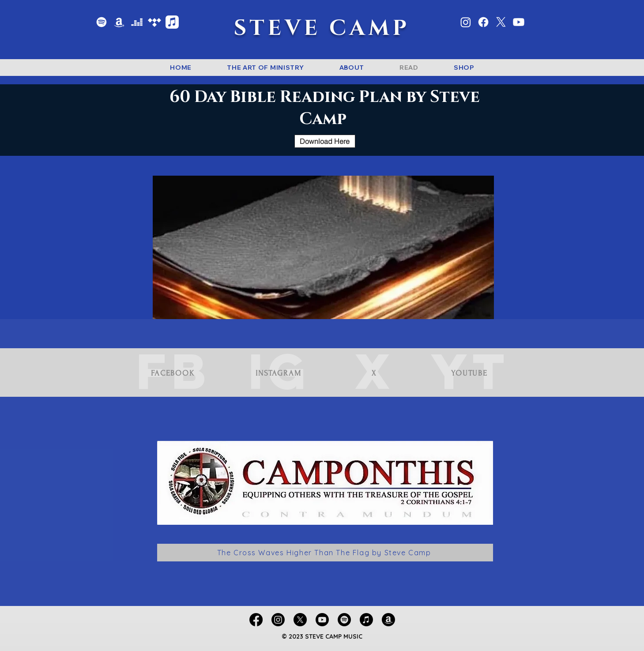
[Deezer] (137, 22)
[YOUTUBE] (471, 373)
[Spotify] (102, 22)
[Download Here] (325, 141)
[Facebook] (483, 22)
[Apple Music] (172, 22)
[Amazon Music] (119, 22)
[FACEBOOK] (174, 373)
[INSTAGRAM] (280, 373)
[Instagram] (466, 22)
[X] (501, 22)
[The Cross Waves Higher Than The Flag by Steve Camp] (325, 553)
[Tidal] (154, 22)
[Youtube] (519, 22)
